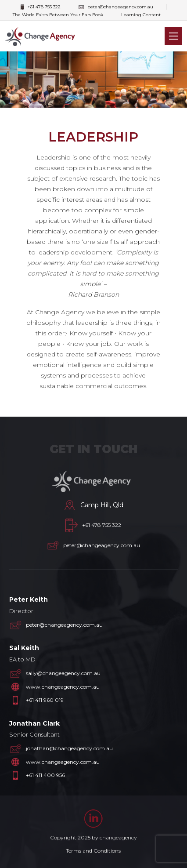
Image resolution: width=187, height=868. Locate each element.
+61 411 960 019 (45, 700)
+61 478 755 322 (41, 7)
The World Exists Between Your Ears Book (58, 15)
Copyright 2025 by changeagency (93, 837)
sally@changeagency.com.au (63, 673)
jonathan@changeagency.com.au (69, 748)
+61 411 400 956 (45, 775)
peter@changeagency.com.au (116, 7)
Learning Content (141, 15)
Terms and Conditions (93, 851)
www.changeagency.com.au (63, 687)
